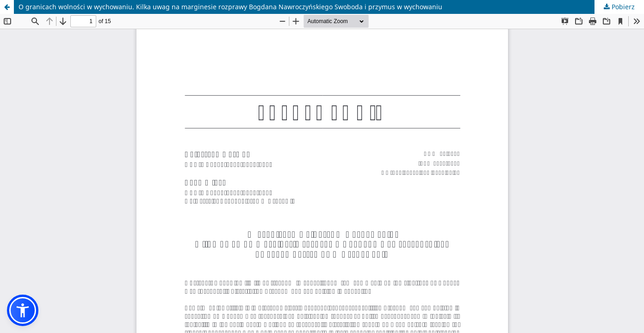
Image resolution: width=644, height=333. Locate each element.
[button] (23, 310)
